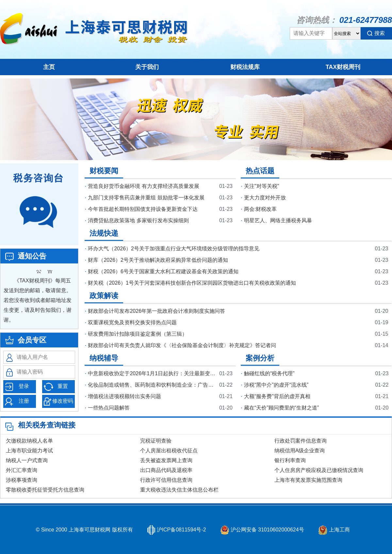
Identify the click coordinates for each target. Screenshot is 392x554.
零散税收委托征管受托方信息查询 (45, 490)
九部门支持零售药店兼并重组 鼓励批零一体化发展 (146, 198)
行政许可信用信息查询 (166, 480)
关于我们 (147, 67)
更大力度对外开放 (265, 198)
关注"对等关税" (261, 186)
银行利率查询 (290, 460)
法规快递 (104, 233)
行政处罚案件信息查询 (301, 441)
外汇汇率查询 (22, 470)
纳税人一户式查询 (27, 460)
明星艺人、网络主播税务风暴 (278, 220)
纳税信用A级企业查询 (300, 451)
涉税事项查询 (22, 480)
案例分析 (260, 358)
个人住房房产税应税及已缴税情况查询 (319, 470)
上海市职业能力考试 (29, 451)
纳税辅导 (104, 358)
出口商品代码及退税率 (166, 470)
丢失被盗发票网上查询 (166, 460)
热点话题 (260, 171)
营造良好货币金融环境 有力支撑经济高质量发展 (143, 186)
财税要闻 (104, 171)
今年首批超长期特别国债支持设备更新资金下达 (143, 209)
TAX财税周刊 (343, 67)
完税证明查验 (156, 441)
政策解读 (104, 296)
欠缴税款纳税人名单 (29, 441)
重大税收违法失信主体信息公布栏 (179, 490)
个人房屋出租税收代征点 (169, 451)
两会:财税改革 (260, 209)
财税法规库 (245, 67)
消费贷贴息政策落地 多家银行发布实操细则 (138, 220)
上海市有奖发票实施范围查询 (308, 480)
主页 (49, 67)
